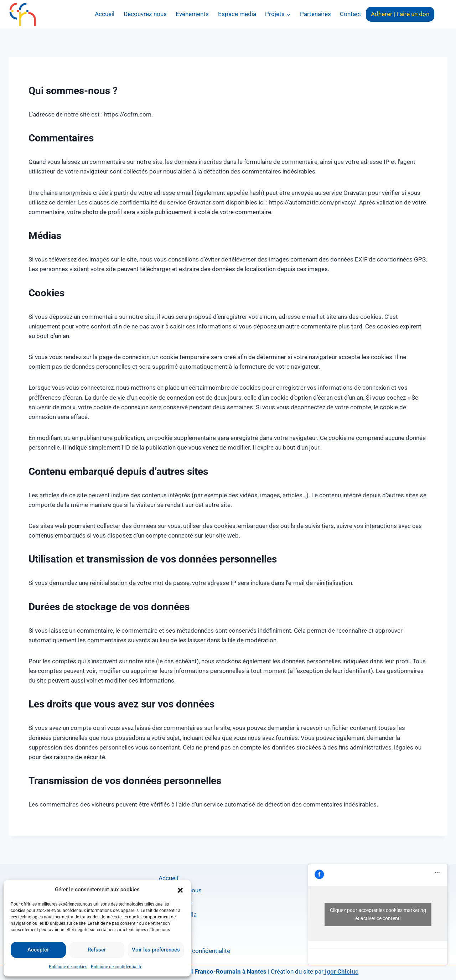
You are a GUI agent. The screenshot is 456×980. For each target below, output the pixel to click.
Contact (351, 14)
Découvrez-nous (145, 14)
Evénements (192, 14)
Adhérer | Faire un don (400, 14)
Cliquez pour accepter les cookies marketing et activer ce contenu (378, 914)
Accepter (38, 950)
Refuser (97, 950)
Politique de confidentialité (116, 967)
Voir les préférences (156, 950)
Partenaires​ (315, 14)
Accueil (105, 14)
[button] (180, 890)
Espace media (237, 14)
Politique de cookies (68, 967)
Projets (168, 927)
